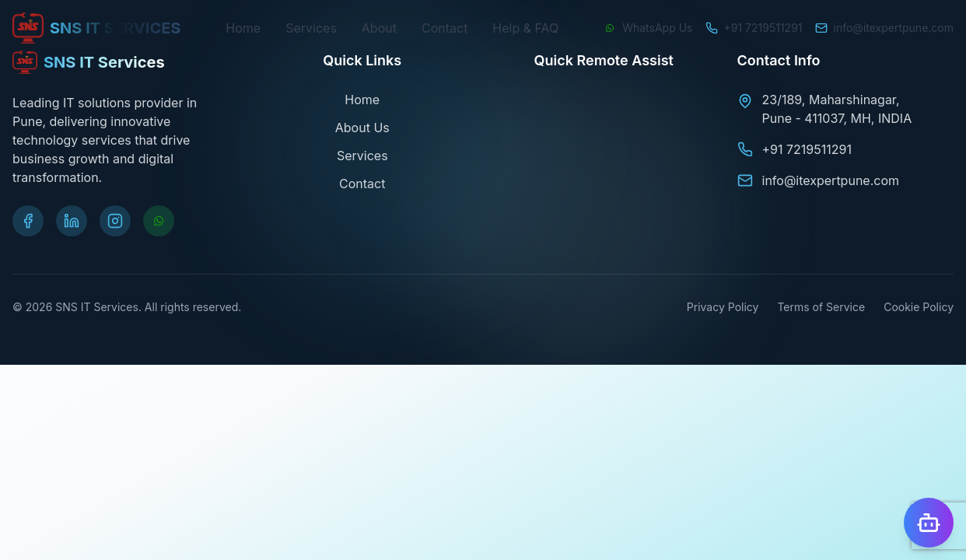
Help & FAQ (525, 28)
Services (311, 28)
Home (243, 28)
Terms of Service (821, 307)
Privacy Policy (723, 307)
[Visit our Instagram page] (115, 221)
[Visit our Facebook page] (28, 221)
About (379, 28)
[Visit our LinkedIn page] (72, 221)
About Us (362, 128)
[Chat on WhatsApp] (648, 28)
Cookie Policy (919, 307)
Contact (444, 28)
